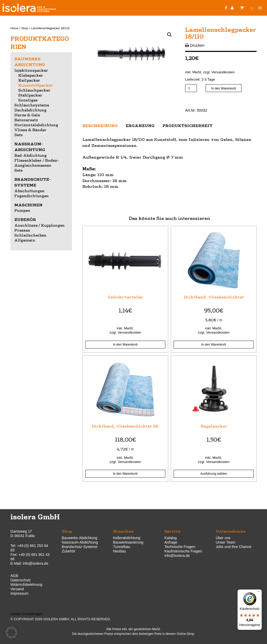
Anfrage (171, 542)
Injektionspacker (31, 70)
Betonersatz (26, 120)
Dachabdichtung (30, 110)
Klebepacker (31, 75)
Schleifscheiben (30, 235)
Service (172, 531)
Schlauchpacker (34, 90)
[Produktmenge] (191, 88)
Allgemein (25, 240)
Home (14, 28)
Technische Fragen (180, 547)
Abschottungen (29, 191)
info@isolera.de (35, 563)
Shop (25, 28)
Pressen (22, 230)
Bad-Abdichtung (31, 155)
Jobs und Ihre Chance (233, 547)
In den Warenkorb (224, 88)
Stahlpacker (30, 95)
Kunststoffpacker (35, 85)
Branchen (123, 531)
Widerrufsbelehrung (26, 585)
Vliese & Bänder (30, 130)
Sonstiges (28, 100)
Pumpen (22, 210)
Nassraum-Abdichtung (80, 542)
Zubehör (25, 219)
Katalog (170, 538)
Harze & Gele (27, 115)
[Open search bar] (252, 8)
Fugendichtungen (32, 196)
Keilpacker (29, 80)
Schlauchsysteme (32, 105)
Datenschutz (21, 580)
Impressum (19, 593)
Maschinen (28, 205)
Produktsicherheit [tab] (187, 125)
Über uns (223, 538)
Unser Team (225, 542)
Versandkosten (223, 72)
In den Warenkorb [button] (125, 345)
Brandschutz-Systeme (80, 547)
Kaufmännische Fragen (183, 551)
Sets (19, 135)
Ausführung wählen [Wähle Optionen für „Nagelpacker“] (214, 474)
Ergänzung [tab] (140, 125)
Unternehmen (231, 531)
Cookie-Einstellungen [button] (26, 614)
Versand (17, 589)
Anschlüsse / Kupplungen (40, 225)
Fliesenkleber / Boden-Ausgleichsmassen (37, 163)
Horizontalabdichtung (36, 125)
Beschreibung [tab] (100, 125)
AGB (14, 576)
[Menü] (259, 593)
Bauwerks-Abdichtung (80, 538)
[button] (169, 35)
